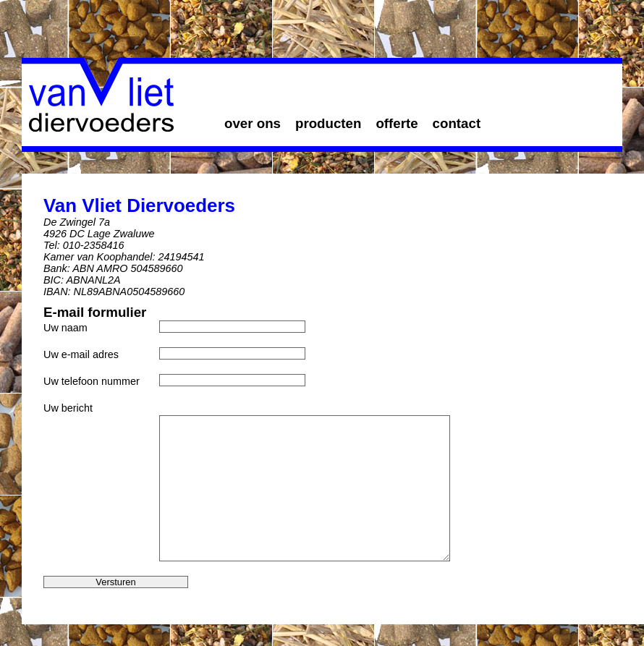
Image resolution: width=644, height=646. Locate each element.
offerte (397, 123)
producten (328, 123)
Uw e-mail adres (81, 354)
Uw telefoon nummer (92, 381)
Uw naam (65, 328)
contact (457, 123)
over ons (253, 123)
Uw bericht (68, 408)
